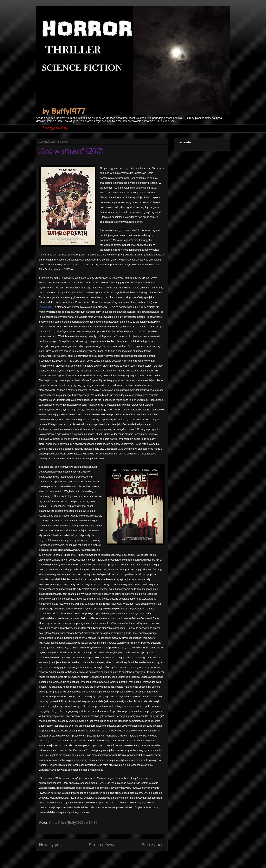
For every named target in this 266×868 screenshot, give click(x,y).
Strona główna (102, 845)
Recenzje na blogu (55, 129)
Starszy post (153, 845)
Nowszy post (51, 845)
